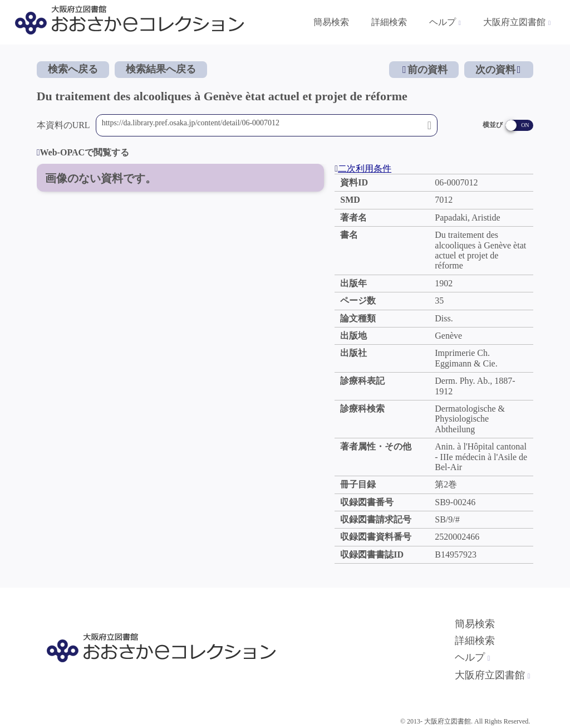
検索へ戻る (73, 69)
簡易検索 (475, 624)
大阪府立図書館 (493, 675)
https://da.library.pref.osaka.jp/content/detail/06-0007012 (262, 125)
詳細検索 (475, 641)
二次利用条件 (363, 168)
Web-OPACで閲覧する (83, 152)
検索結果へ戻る (161, 69)
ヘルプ (473, 657)
